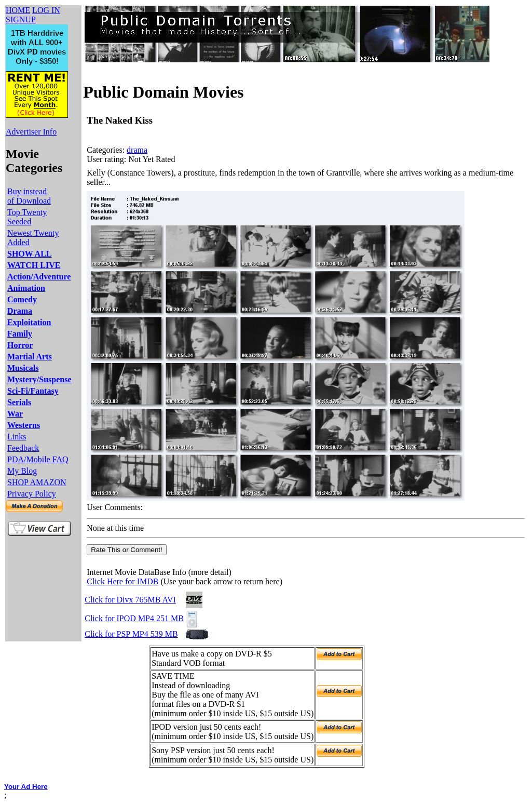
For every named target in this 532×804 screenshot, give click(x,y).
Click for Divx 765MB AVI (130, 600)
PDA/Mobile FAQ (38, 459)
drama (137, 150)
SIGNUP (21, 19)
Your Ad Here (26, 787)
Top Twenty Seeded (27, 217)
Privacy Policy (32, 494)
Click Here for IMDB (122, 581)
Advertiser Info (31, 132)
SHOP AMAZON (37, 482)
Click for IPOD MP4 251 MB (134, 618)
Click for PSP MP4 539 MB (131, 634)
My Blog (22, 471)
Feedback (23, 448)
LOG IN (46, 10)
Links (17, 437)
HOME (18, 10)
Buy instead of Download (29, 196)
